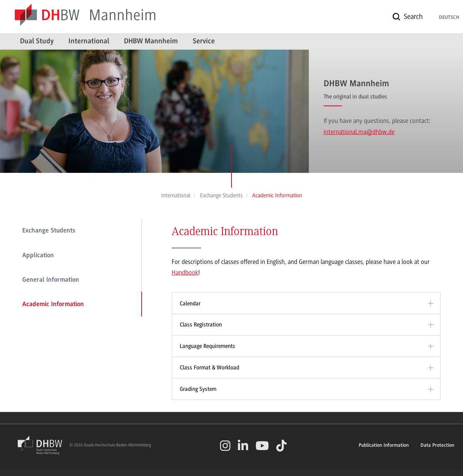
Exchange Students (49, 231)
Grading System (198, 389)
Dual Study (37, 41)
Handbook (185, 272)
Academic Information (53, 305)
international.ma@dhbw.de (359, 132)
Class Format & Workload (209, 368)
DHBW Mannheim (151, 41)
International (89, 41)
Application (38, 256)
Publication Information (384, 446)
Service (204, 41)
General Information (51, 280)
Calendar (190, 304)
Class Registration (201, 325)
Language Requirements (207, 346)
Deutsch (449, 18)
